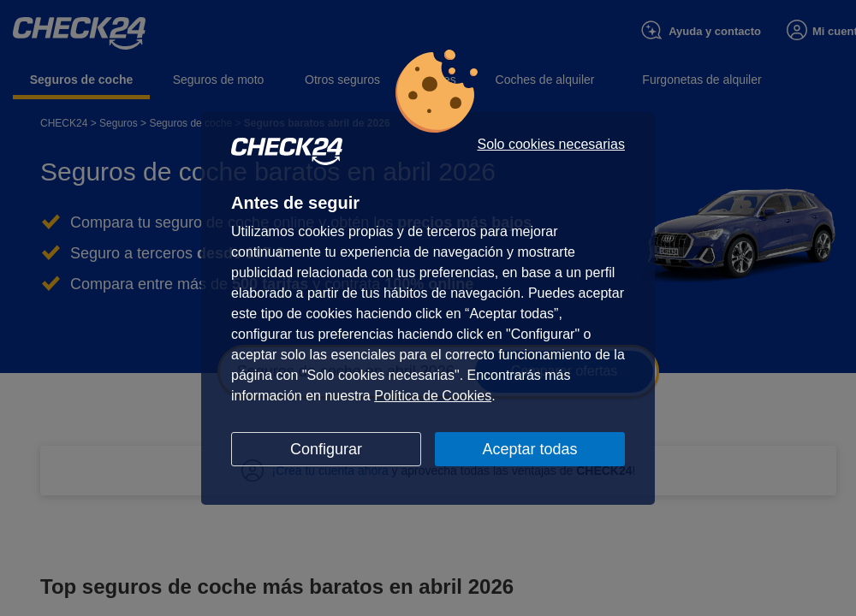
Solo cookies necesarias (551, 145)
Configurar (326, 449)
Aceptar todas (529, 449)
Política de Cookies (433, 396)
